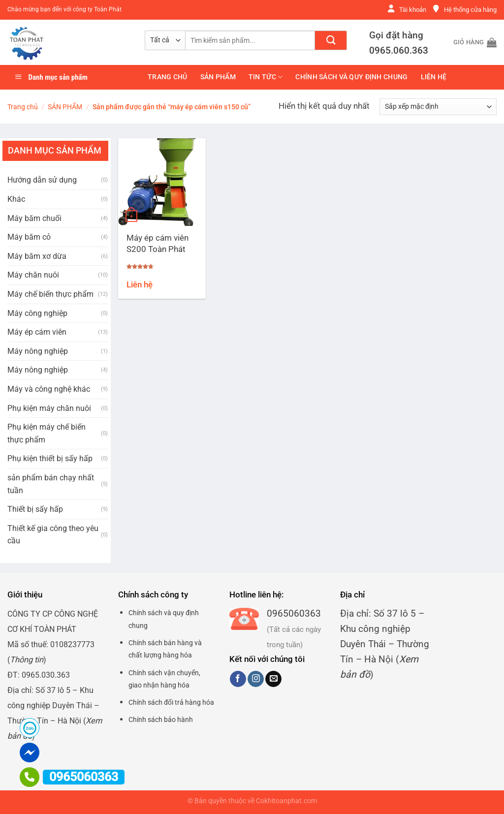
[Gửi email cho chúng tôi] (273, 679)
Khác (16, 199)
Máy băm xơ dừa (37, 256)
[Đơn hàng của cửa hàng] (438, 107)
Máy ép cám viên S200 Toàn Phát (157, 243)
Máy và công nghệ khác (49, 389)
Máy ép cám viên (37, 332)
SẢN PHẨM (218, 77)
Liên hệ (434, 77)
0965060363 (294, 613)
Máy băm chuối (34, 218)
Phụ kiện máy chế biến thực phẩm (47, 433)
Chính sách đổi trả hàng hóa (171, 702)
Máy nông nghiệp (38, 351)
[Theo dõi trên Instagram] (256, 679)
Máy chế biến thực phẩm (50, 294)
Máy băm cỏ (29, 237)
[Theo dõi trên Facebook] (238, 679)
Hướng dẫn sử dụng (42, 180)
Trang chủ (168, 77)
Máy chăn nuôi (33, 275)
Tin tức (266, 77)
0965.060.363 (399, 50)
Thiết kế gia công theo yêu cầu (53, 535)
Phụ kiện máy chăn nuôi (49, 408)
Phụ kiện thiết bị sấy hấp (50, 458)
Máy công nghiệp (37, 313)
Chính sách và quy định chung (351, 77)
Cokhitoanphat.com (286, 801)
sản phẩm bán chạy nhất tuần (51, 484)
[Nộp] (331, 40)
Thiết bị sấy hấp (35, 509)
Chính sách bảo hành (161, 720)
